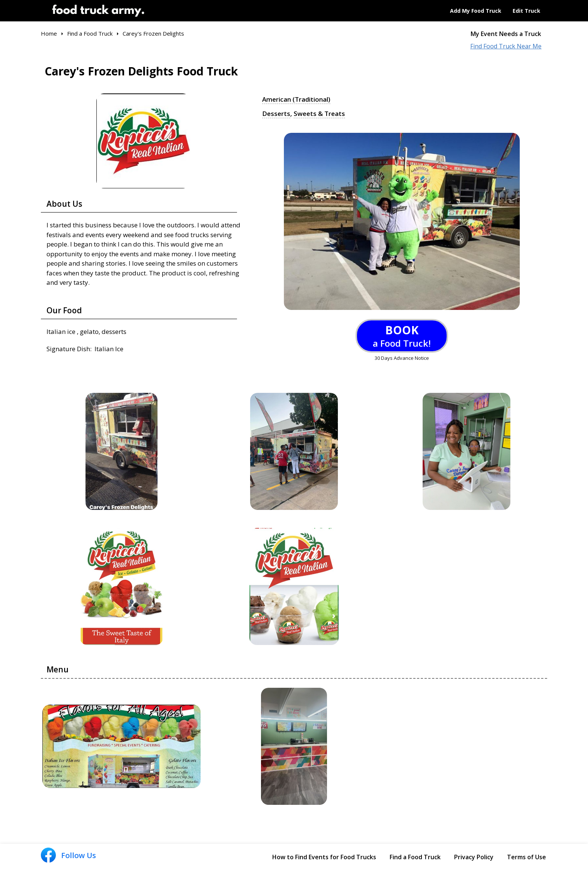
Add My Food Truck (476, 11)
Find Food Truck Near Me (506, 46)
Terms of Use (526, 857)
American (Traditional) (296, 99)
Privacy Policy (474, 857)
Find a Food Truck (415, 857)
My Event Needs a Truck (506, 34)
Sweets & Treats (319, 114)
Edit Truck (526, 11)
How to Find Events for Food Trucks (324, 857)
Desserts (276, 114)
